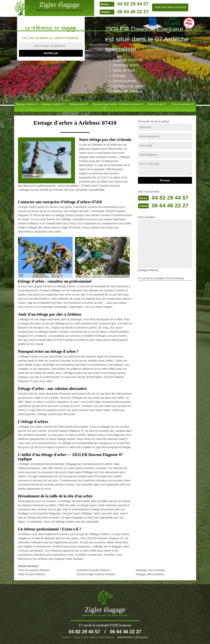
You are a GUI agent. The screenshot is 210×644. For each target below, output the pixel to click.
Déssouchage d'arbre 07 (105, 106)
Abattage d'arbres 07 (53, 104)
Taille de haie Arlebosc (32, 574)
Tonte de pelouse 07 (183, 104)
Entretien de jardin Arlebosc (94, 570)
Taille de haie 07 (157, 104)
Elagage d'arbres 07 (27, 104)
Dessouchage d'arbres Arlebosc (96, 574)
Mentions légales (133, 637)
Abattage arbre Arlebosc (151, 570)
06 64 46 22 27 (123, 12)
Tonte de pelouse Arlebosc (34, 570)
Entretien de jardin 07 (131, 104)
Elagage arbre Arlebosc (150, 574)
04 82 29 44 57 (123, 4)
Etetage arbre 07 (79, 104)
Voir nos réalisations (161, 7)
